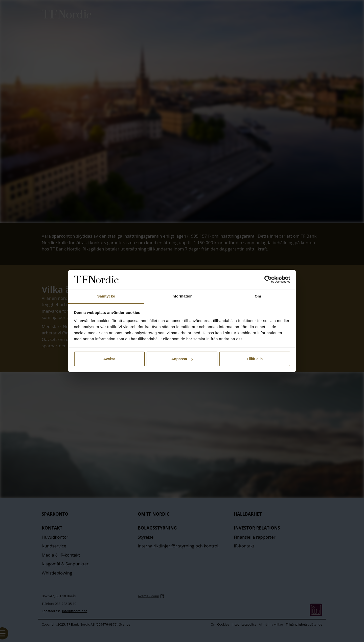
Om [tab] (258, 296)
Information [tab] (182, 296)
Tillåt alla (255, 359)
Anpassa (182, 359)
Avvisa (109, 359)
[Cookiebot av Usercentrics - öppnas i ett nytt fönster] (268, 280)
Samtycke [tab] (106, 296)
